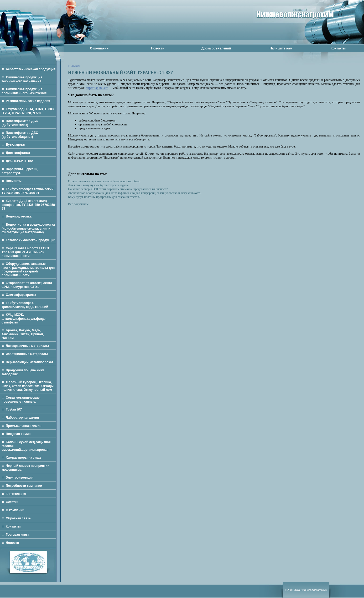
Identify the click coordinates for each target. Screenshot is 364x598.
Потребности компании (24, 486)
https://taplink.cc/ (97, 88)
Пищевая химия (18, 434)
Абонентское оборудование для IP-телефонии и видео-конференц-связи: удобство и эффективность (135, 193)
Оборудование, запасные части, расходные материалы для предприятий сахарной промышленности (28, 269)
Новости (158, 48)
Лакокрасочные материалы (27, 346)
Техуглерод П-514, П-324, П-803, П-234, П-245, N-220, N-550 (28, 111)
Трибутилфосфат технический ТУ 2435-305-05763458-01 (28, 191)
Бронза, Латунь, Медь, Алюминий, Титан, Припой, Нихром (23, 334)
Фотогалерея (16, 494)
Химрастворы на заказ (24, 458)
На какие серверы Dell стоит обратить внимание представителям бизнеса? (118, 189)
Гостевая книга (17, 535)
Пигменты (14, 181)
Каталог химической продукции (31, 240)
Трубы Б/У (14, 409)
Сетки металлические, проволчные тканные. (21, 400)
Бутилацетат (16, 145)
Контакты (338, 48)
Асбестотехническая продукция (31, 69)
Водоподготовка (19, 216)
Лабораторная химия (22, 418)
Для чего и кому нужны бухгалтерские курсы (98, 185)
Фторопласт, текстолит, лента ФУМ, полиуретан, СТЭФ (27, 285)
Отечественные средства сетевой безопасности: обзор (104, 181)
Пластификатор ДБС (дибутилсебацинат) (20, 135)
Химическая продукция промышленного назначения (24, 91)
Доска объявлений (216, 48)
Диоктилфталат (18, 153)
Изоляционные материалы (27, 354)
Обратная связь (18, 518)
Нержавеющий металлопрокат (30, 362)
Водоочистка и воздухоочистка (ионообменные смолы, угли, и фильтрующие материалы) (28, 228)
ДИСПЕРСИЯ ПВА (20, 161)
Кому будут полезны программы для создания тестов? (104, 197)
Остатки (12, 502)
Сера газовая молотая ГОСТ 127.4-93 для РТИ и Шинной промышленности (26, 252)
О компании (99, 48)
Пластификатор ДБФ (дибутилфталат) (20, 123)
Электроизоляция (20, 478)
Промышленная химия (24, 426)
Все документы (78, 204)
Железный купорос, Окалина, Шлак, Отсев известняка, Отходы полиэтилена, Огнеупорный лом (28, 386)
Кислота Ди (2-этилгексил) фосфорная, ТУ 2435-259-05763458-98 (29, 205)
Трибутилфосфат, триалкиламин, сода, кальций (25, 305)
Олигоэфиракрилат (21, 295)
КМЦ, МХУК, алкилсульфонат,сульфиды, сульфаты (24, 319)
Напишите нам (281, 48)
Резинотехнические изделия (28, 101)
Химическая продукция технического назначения (22, 79)
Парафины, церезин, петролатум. (20, 171)
